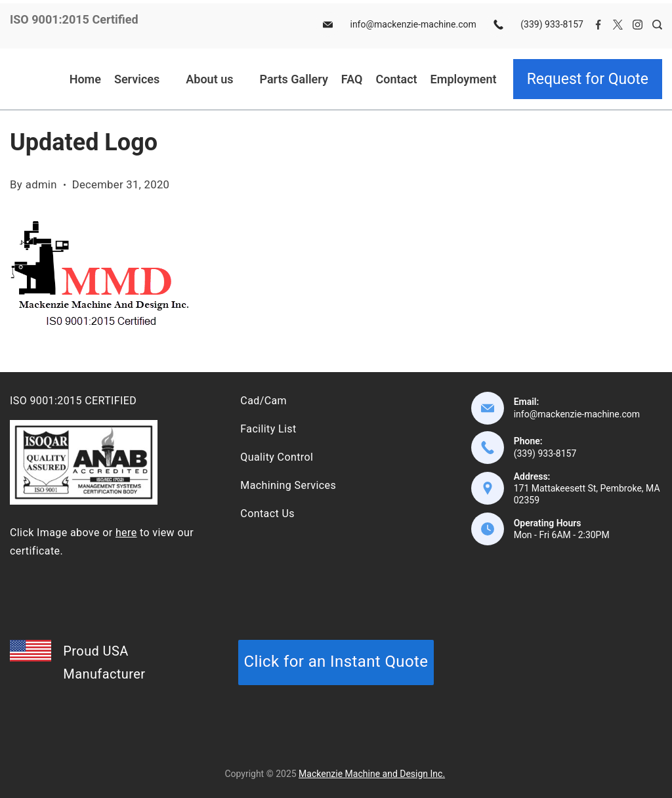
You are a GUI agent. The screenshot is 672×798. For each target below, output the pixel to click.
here (126, 533)
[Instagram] (638, 25)
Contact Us (267, 514)
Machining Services (288, 485)
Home (85, 79)
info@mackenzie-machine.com (413, 24)
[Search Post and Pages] (657, 25)
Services (143, 79)
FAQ (352, 79)
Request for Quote (588, 79)
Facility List (268, 429)
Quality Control (277, 457)
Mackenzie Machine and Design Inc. (372, 774)
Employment (464, 79)
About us (216, 79)
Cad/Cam (263, 401)
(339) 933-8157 (552, 24)
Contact (396, 79)
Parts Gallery (293, 79)
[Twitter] (618, 25)
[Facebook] (598, 25)
